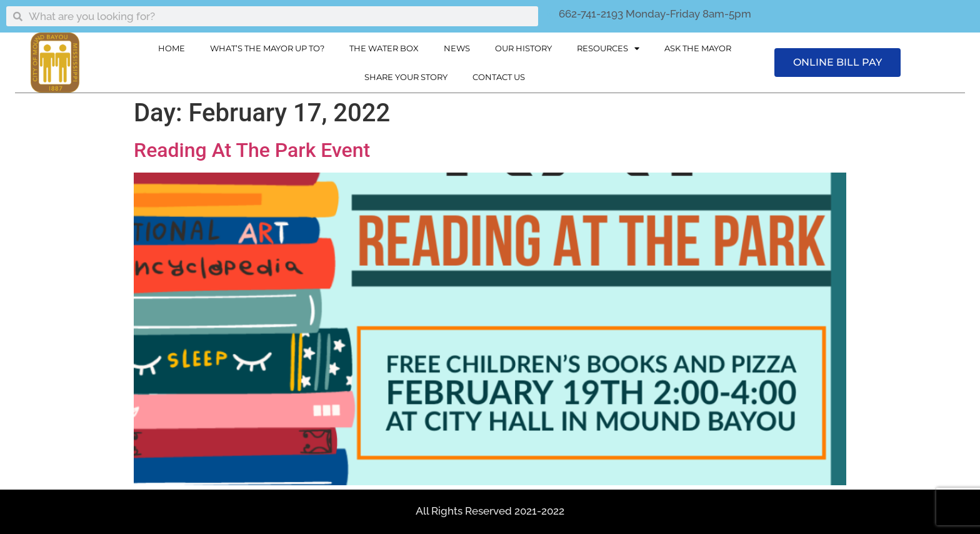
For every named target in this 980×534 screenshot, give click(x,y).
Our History (523, 48)
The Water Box (384, 48)
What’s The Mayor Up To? (267, 48)
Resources (608, 48)
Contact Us (499, 77)
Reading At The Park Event (252, 150)
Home (172, 48)
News (457, 48)
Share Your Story (406, 77)
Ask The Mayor (698, 48)
